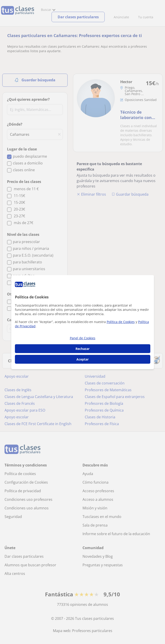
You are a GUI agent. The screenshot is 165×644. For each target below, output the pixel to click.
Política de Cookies (121, 322)
